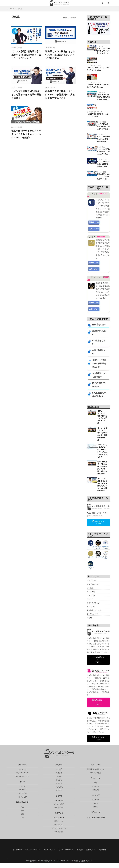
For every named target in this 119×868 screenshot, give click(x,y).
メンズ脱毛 (103, 122)
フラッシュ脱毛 (59, 804)
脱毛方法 (59, 796)
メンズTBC (98, 557)
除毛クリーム (59, 821)
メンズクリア (91, 568)
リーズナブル (101, 237)
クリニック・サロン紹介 (96, 818)
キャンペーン (96, 778)
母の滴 (96, 803)
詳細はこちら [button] (94, 223)
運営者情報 (67, 855)
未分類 (89, 618)
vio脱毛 (59, 776)
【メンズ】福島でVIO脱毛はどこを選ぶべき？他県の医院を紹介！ (26, 95)
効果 (22, 814)
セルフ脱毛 (59, 813)
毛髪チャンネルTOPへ (98, 739)
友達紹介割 (96, 786)
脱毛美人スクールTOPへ (98, 703)
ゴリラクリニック (95, 66)
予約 (22, 811)
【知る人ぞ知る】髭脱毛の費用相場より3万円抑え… (103, 98)
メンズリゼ (103, 47)
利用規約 (100, 850)
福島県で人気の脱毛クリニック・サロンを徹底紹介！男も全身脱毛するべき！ (60, 95)
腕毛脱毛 (59, 791)
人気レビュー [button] (94, 229)
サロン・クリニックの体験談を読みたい (99, 364)
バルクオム (96, 800)
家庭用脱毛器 (59, 832)
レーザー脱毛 (59, 801)
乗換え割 (96, 790)
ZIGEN (96, 807)
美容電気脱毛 (59, 808)
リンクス (102, 147)
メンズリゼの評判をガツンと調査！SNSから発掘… (103, 139)
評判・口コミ (96, 765)
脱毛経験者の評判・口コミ (96, 769)
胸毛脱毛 (59, 780)
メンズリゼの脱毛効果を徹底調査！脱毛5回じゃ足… (103, 165)
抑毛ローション (59, 825)
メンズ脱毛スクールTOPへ (98, 660)
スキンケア (96, 795)
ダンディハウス (106, 558)
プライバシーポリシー (40, 850)
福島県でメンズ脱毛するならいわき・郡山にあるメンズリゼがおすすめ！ (60, 55)
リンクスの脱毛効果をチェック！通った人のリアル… (103, 152)
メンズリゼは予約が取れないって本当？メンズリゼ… (103, 51)
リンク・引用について (82, 850)
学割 (96, 783)
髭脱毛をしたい (99, 325)
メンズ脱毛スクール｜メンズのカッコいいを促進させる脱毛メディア (66, 866)
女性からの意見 (96, 773)
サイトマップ (21, 850)
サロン (22, 782)
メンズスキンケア (94, 585)
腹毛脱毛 (59, 784)
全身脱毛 (59, 773)
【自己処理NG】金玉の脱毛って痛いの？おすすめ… (103, 127)
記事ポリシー (52, 855)
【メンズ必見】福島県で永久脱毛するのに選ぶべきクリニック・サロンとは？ (26, 55)
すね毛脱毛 (59, 787)
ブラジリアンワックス (59, 828)
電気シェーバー (59, 818)
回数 (22, 818)
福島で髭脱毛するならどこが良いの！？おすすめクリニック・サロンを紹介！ (26, 135)
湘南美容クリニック (96, 112)
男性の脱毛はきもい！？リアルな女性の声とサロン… (103, 177)
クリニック (22, 765)
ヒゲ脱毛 (102, 93)
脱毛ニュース (96, 812)
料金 (22, 807)
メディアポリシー (61, 850)
